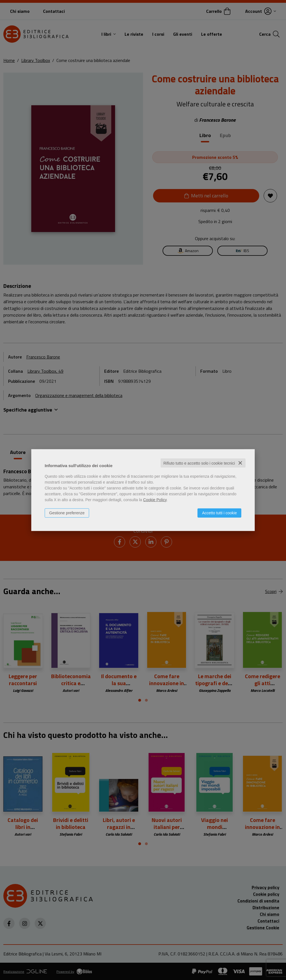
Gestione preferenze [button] (67, 513)
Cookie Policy (155, 499)
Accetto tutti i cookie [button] (219, 513)
